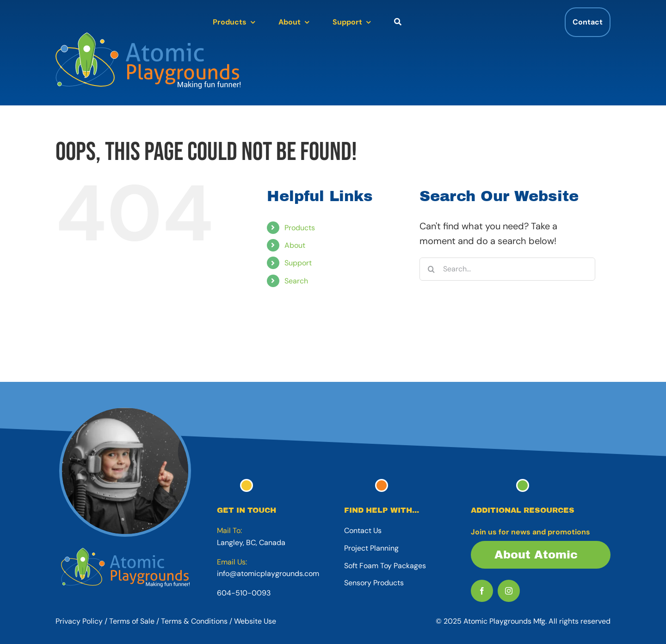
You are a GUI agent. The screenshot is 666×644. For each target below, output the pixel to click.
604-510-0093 (244, 593)
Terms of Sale (132, 621)
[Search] (431, 269)
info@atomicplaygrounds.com (268, 573)
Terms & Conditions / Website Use (219, 621)
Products (300, 228)
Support (298, 263)
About (295, 245)
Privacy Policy (79, 621)
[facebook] (482, 591)
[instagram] (509, 591)
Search (296, 281)
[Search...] (507, 269)
